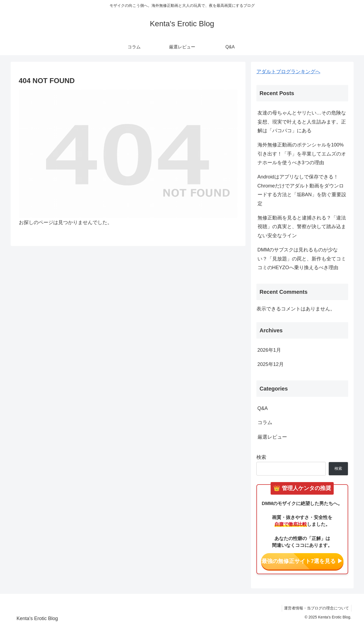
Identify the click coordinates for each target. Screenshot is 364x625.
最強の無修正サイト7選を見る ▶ (302, 561)
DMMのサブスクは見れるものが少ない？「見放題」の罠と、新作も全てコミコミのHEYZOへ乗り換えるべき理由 (302, 259)
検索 (261, 457)
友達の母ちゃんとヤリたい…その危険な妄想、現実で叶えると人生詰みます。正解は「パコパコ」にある (302, 122)
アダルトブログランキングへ (288, 72)
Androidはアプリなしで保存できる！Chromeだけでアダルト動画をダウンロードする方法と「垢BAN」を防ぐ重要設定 (302, 190)
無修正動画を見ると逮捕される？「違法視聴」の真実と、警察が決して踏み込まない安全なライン (302, 227)
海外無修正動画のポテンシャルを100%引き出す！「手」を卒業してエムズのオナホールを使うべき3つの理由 (302, 154)
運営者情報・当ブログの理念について (316, 608)
